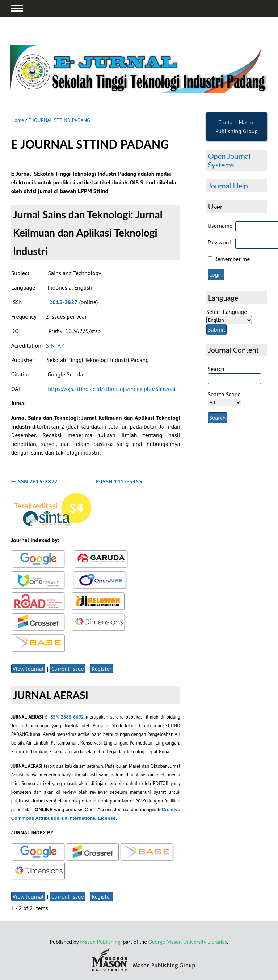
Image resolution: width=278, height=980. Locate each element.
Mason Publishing (100, 942)
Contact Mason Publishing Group (237, 127)
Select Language (227, 312)
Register (102, 669)
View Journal (28, 669)
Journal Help (228, 186)
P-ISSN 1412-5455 (119, 481)
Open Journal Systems (229, 160)
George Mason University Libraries (188, 942)
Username (220, 226)
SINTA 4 (56, 345)
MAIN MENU (17, 8)
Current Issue (68, 669)
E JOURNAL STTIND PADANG (59, 120)
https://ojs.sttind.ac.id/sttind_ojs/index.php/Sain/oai (112, 389)
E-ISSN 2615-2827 (34, 481)
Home (18, 120)
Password (219, 242)
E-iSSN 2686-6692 (65, 717)
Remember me (232, 259)
